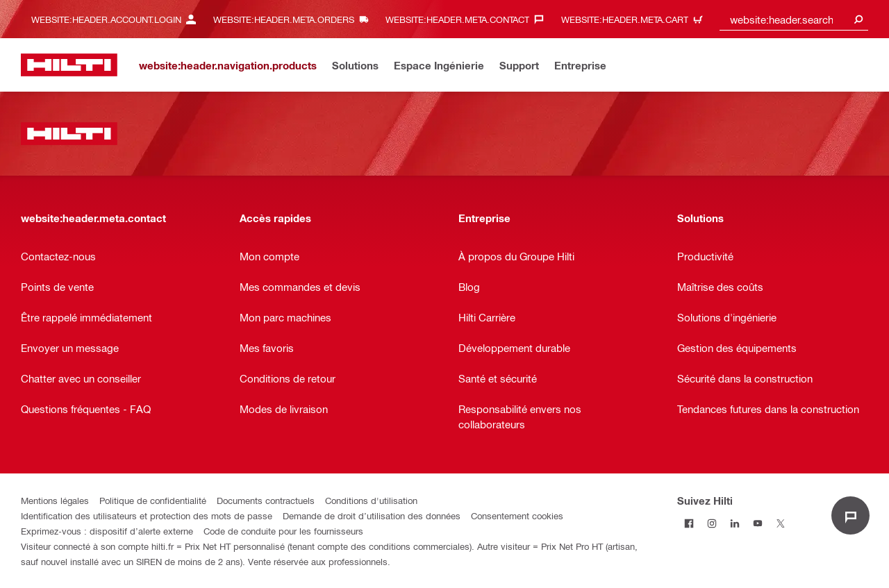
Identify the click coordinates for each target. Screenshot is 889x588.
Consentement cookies (517, 515)
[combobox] (794, 19)
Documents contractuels (266, 500)
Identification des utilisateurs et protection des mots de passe (147, 515)
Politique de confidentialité (153, 500)
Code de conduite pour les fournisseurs (283, 531)
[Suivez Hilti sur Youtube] (757, 523)
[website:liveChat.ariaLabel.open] (850, 515)
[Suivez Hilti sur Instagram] (712, 523)
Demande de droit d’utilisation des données (372, 515)
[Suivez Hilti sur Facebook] (689, 523)
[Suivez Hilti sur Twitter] (780, 523)
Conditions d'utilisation (371, 500)
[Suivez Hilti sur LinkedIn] (734, 523)
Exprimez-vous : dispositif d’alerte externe (107, 531)
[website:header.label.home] (69, 65)
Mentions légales (55, 500)
